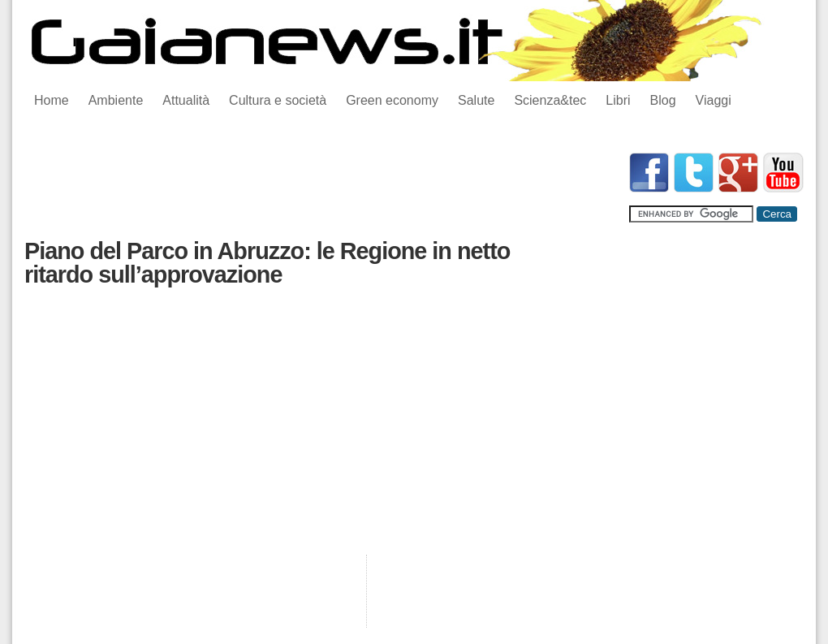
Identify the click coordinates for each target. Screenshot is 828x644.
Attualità (186, 100)
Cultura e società (278, 100)
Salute (476, 100)
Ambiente (116, 100)
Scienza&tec (550, 100)
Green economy (392, 100)
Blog (663, 100)
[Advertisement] (320, 189)
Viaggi (714, 100)
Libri (618, 100)
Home (52, 100)
